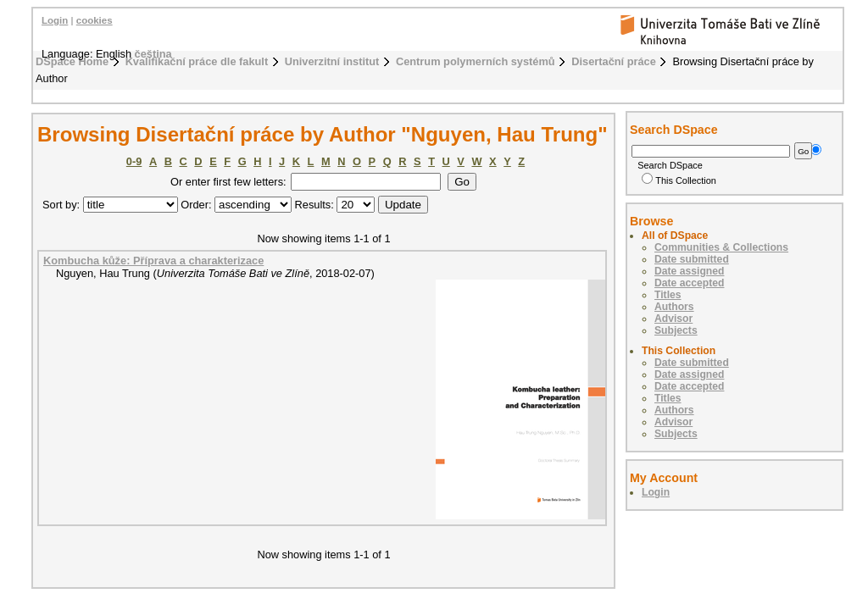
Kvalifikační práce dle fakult (197, 61)
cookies (95, 20)
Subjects (676, 330)
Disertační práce (614, 61)
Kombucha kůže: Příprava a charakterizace (153, 261)
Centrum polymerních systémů (476, 61)
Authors (674, 307)
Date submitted (692, 259)
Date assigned (689, 271)
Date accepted (689, 283)
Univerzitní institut (332, 61)
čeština (153, 54)
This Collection (679, 180)
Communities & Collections (721, 247)
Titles (668, 295)
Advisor (673, 319)
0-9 (134, 161)
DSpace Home (72, 61)
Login (55, 20)
